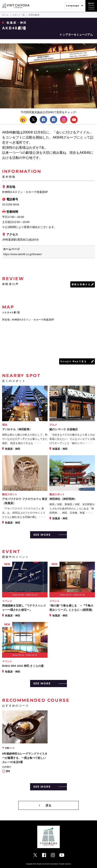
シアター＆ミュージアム (78, 35)
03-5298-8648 (11, 204)
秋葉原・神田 (17, 23)
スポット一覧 (19, 15)
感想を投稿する (81, 284)
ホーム (5, 15)
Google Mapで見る (74, 361)
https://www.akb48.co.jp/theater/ (23, 254)
